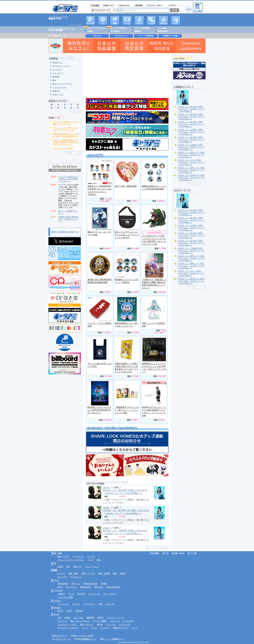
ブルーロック (58, 73)
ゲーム (56, 580)
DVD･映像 (91, 21)
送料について (109, 6)
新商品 (90, 31)
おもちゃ (164, 21)
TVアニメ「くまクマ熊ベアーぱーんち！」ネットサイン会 (65, 129)
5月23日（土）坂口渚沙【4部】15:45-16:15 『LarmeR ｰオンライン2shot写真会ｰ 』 (125, 492)
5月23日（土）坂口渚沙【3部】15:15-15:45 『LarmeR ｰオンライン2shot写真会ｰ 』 (191, 124)
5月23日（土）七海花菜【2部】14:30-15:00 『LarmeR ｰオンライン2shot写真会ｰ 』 (191, 132)
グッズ (176, 21)
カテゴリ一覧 (76, 25)
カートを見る (198, 7)
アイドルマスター (60, 87)
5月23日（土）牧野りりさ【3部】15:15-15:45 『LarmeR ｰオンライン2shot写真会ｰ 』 (192, 170)
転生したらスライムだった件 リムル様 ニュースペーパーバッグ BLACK (127, 235)
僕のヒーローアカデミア (62, 84)
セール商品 (162, 28)
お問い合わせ (178, 553)
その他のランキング (198, 184)
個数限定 (138, 31)
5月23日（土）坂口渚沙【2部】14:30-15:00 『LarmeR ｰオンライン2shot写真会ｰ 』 (191, 140)
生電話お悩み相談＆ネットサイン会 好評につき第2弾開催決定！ (66, 135)
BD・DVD (58, 553)
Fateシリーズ (58, 94)
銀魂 (54, 80)
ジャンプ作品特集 (146, 36)
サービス (125, 6)
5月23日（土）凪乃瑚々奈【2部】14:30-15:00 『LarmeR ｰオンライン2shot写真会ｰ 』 (192, 281)
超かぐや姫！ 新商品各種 (126, 186)
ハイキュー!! (57, 69)
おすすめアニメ (122, 36)
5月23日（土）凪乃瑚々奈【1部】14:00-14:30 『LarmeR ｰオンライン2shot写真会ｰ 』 (192, 178)
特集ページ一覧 (75, 153)
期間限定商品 (163, 31)
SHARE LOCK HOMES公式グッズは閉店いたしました (68, 219)
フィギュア (139, 21)
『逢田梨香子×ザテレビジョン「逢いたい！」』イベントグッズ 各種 (127, 410)
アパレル (151, 21)
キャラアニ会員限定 (142, 28)
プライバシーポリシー (156, 6)
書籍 (115, 21)
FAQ (166, 553)
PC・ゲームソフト (127, 21)
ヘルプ (189, 9)
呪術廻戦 (56, 77)
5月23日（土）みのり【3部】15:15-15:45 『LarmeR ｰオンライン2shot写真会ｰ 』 (191, 162)
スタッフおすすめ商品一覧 (158, 548)
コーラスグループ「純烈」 (63, 148)
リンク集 (192, 553)
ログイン (173, 6)
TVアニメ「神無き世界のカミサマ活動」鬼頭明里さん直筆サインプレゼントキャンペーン (66, 142)
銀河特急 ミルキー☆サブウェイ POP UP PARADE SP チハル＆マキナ (99, 410)
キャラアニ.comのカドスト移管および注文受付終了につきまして (68, 179)
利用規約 (139, 6)
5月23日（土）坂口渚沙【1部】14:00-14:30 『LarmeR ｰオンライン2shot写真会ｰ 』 (191, 117)
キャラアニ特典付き (119, 28)
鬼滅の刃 (56, 91)
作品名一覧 (76, 111)
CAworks (97, 36)
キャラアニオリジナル (96, 28)
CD (103, 21)
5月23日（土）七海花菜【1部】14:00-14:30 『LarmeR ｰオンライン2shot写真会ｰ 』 (191, 147)
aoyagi (106, 488)
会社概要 (155, 553)
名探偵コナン (58, 62)
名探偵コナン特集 (170, 36)
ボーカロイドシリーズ (61, 66)
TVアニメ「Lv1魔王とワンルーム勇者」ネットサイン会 (66, 123)
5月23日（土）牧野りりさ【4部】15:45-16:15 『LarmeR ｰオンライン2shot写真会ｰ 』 (192, 155)
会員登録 (95, 6)
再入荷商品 (115, 31)
